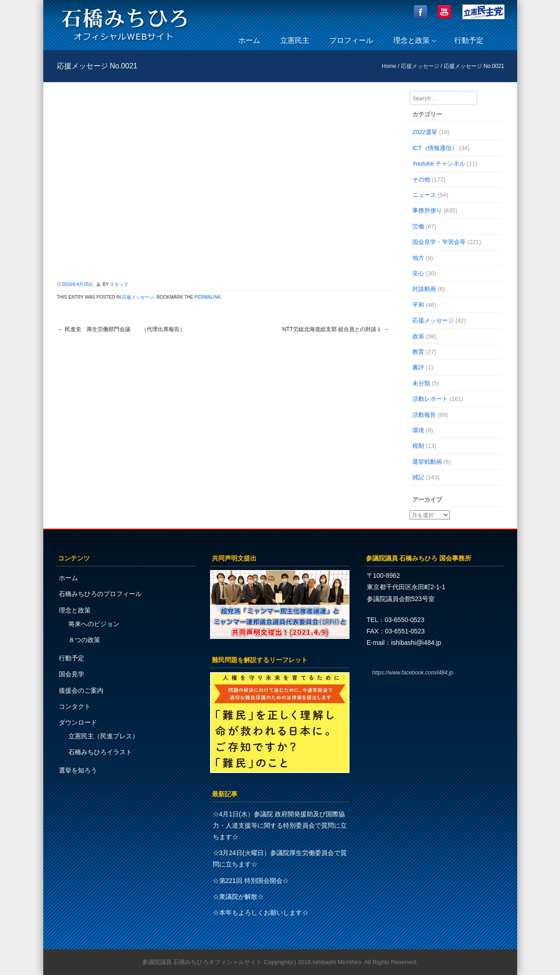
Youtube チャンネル (439, 163)
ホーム (249, 40)
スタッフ (119, 284)
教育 (418, 352)
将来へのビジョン (94, 624)
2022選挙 (425, 132)
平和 (418, 305)
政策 (418, 336)
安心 (418, 273)
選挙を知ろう (78, 770)
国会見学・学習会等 (439, 242)
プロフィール (351, 40)
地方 (418, 258)
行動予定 (469, 40)
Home (389, 66)
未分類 (421, 383)
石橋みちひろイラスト (100, 752)
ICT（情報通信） (435, 148)
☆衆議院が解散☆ (238, 897)
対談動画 (424, 289)
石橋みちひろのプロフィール (100, 594)
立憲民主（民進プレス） (103, 736)
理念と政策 (411, 40)
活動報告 (424, 415)
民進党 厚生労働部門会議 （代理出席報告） (121, 329)
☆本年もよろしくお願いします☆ (261, 913)
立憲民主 (295, 40)
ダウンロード (78, 722)
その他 (421, 179)
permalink (208, 297)
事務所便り (427, 210)
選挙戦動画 (427, 462)
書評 (418, 367)
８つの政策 (84, 640)
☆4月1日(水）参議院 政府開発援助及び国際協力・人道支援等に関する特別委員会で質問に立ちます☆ (280, 825)
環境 (418, 430)
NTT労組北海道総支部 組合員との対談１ (336, 329)
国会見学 (72, 674)
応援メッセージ (420, 66)
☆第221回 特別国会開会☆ (251, 881)
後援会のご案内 (81, 690)
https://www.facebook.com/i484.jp (413, 673)
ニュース (424, 195)
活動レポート (430, 399)
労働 (418, 226)
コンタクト (75, 706)
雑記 (418, 477)
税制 (418, 446)
